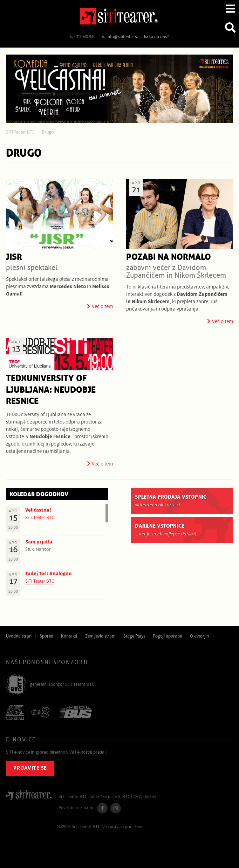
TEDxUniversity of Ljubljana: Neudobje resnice (51, 390)
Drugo (48, 132)
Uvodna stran (19, 636)
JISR (14, 257)
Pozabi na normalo (169, 257)
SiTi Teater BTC (20, 132)
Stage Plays (134, 636)
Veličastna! (38, 510)
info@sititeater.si (122, 37)
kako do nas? (156, 37)
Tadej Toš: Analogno (48, 574)
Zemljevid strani (100, 636)
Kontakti (69, 636)
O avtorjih (199, 636)
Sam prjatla (39, 542)
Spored (46, 636)
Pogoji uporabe (167, 636)
